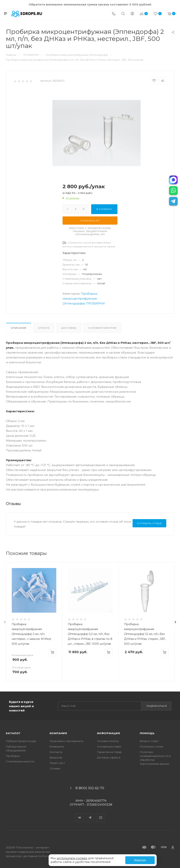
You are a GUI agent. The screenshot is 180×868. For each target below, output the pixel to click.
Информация (109, 733)
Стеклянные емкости (20, 761)
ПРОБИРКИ (95, 303)
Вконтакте (80, 814)
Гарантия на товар (109, 752)
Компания (58, 733)
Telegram (90, 814)
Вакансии (56, 757)
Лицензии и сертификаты (66, 741)
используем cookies (72, 858)
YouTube (101, 814)
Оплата (44, 328)
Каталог (13, 733)
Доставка (69, 328)
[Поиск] (123, 14)
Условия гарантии (102, 328)
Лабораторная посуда (21, 741)
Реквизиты (57, 746)
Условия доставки (109, 746)
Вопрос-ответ (149, 741)
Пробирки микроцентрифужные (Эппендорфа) (80, 298)
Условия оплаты (108, 741)
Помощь (147, 733)
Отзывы (55, 768)
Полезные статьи (151, 746)
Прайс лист (57, 763)
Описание (19, 328)
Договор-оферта (109, 757)
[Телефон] (114, 14)
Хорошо (140, 860)
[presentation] (5, 622)
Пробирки (13, 756)
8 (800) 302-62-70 (90, 788)
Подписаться (157, 706)
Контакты (56, 752)
